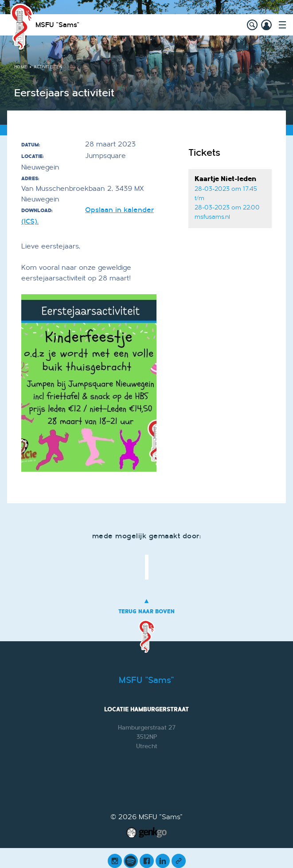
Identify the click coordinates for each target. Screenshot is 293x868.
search (252, 25)
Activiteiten (48, 67)
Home (21, 67)
